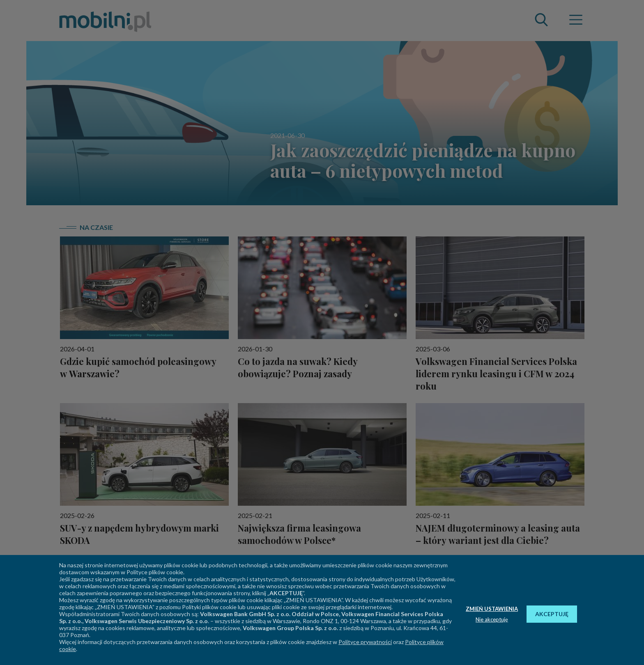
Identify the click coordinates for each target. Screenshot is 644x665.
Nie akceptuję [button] (492, 619)
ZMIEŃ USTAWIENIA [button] (492, 609)
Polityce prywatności (365, 642)
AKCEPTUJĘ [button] (552, 614)
